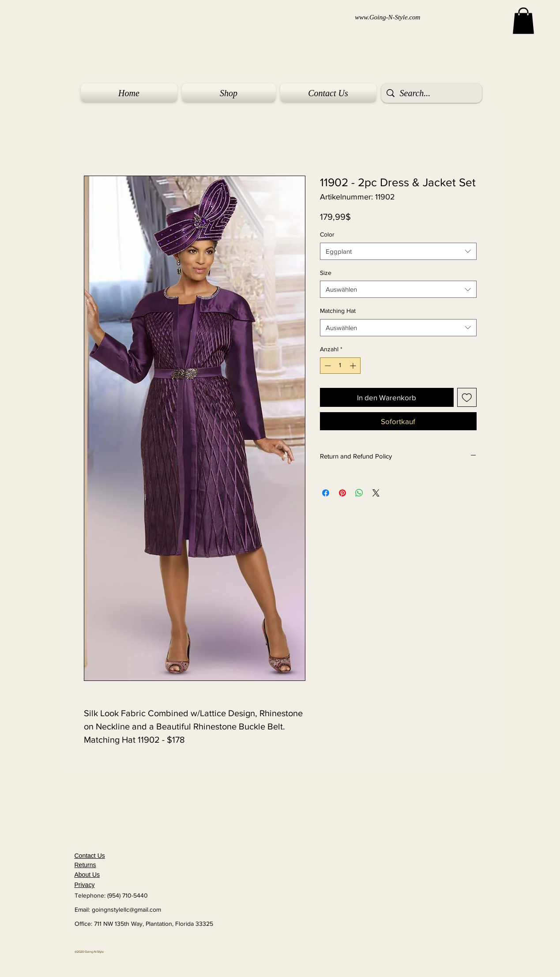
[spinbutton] (340, 366)
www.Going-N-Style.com (387, 17)
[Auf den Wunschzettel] (467, 398)
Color (327, 234)
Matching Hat (338, 311)
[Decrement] (327, 366)
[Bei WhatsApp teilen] (359, 493)
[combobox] (398, 251)
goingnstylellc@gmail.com (126, 909)
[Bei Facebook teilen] (326, 493)
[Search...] (432, 93)
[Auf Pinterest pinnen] (342, 493)
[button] (523, 21)
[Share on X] (376, 493)
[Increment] (354, 366)
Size (326, 273)
